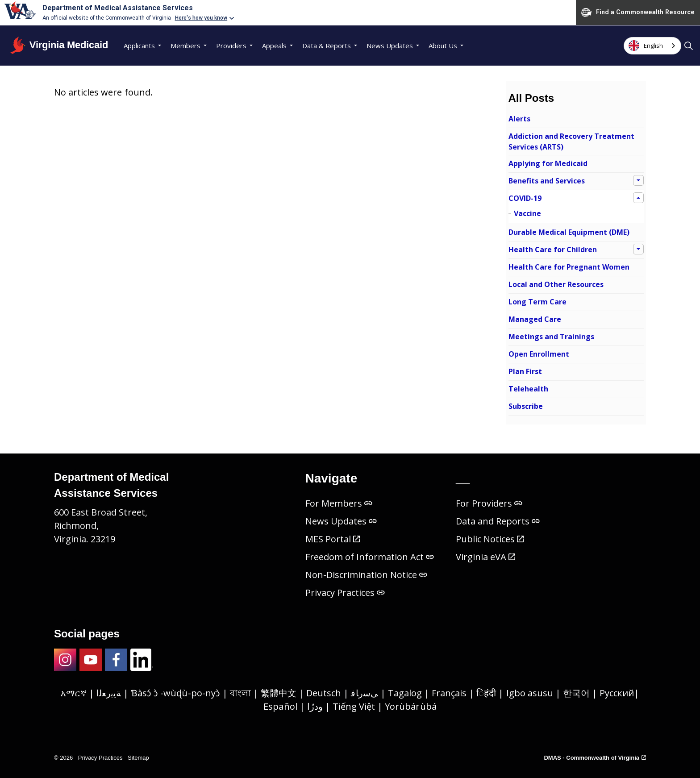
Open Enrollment (539, 354)
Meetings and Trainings (551, 337)
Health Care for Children (553, 250)
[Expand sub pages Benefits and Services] (638, 180)
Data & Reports (327, 46)
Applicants (139, 46)
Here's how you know (201, 18)
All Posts (531, 98)
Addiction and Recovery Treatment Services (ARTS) (571, 141)
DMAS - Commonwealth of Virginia (595, 758)
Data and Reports (498, 521)
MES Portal (333, 539)
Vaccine (527, 213)
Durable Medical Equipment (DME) (569, 232)
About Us (443, 46)
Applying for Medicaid (548, 163)
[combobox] (652, 46)
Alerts (519, 119)
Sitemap (138, 758)
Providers (231, 46)
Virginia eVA (485, 557)
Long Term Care (537, 302)
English (646, 46)
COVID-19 (525, 198)
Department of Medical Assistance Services (118, 8)
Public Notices (490, 539)
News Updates (390, 46)
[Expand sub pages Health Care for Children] (638, 249)
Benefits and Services (547, 181)
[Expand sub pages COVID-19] (638, 198)
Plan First (525, 371)
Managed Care (535, 319)
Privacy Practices (345, 593)
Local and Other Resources (556, 284)
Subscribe (526, 406)
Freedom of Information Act (370, 557)
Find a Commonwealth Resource (638, 12)
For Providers (489, 503)
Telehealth (528, 389)
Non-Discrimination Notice (367, 575)
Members (185, 46)
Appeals (274, 46)
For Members (339, 503)
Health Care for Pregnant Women (569, 267)
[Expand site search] (688, 46)
